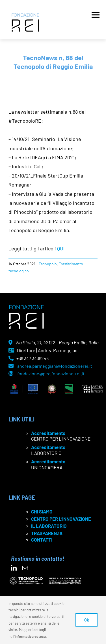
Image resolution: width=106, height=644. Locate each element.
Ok (86, 620)
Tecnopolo (48, 264)
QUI (61, 248)
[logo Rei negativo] (26, 307)
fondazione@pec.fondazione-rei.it (51, 373)
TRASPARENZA (47, 533)
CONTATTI (42, 540)
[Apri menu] (96, 14)
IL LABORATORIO (49, 526)
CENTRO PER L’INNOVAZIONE (61, 519)
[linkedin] (14, 568)
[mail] (25, 568)
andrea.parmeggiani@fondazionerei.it (55, 366)
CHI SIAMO (42, 511)
